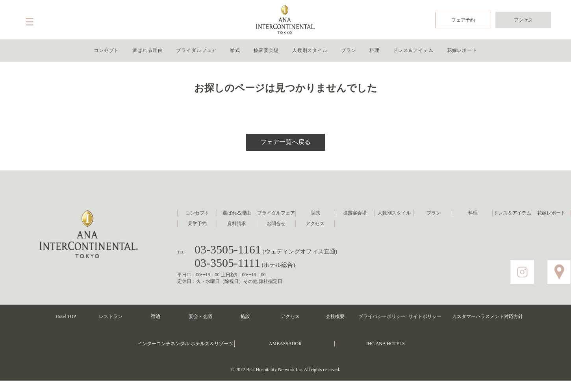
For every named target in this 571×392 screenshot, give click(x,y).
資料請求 (237, 224)
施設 (245, 316)
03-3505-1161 (266, 249)
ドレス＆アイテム (413, 50)
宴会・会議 (200, 316)
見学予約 (197, 224)
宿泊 (156, 316)
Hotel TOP (66, 316)
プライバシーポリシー (382, 316)
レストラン (111, 316)
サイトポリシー (425, 316)
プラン (349, 50)
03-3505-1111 (245, 263)
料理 (374, 50)
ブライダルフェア (196, 50)
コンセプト (107, 50)
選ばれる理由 (147, 50)
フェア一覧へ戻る (285, 142)
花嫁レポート (462, 50)
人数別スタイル (310, 50)
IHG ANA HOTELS (386, 344)
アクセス (523, 20)
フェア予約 (463, 20)
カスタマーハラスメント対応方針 (488, 316)
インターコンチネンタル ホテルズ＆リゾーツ (185, 344)
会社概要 (335, 316)
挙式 (235, 50)
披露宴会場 (266, 50)
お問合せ (276, 224)
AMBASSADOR (285, 344)
